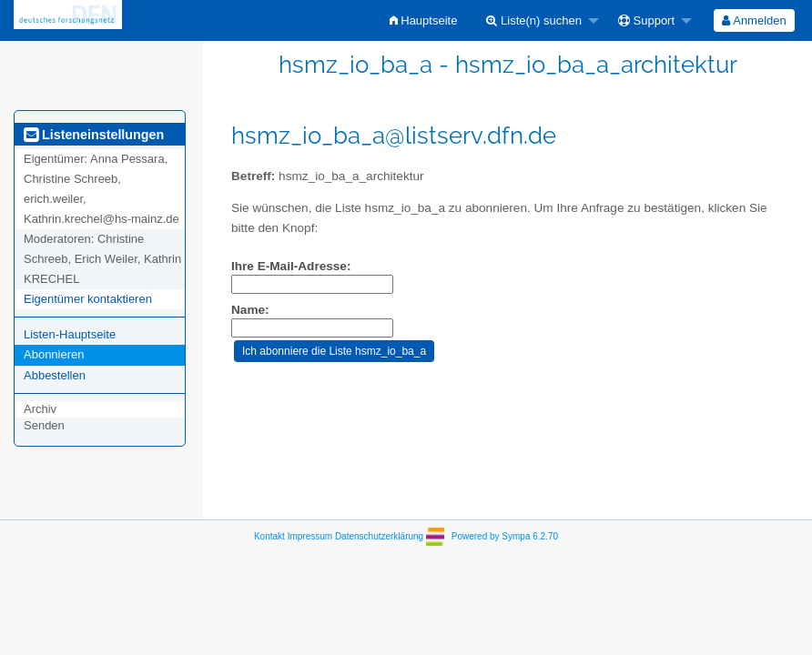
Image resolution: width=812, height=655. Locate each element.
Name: (250, 310)
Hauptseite (424, 20)
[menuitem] (424, 20)
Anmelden (754, 20)
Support (646, 20)
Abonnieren (54, 354)
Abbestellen (55, 375)
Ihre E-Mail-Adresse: (291, 266)
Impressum (310, 536)
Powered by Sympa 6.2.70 (505, 536)
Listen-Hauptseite (70, 334)
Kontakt (269, 536)
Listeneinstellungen (94, 135)
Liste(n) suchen (534, 20)
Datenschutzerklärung (379, 536)
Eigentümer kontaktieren (88, 299)
